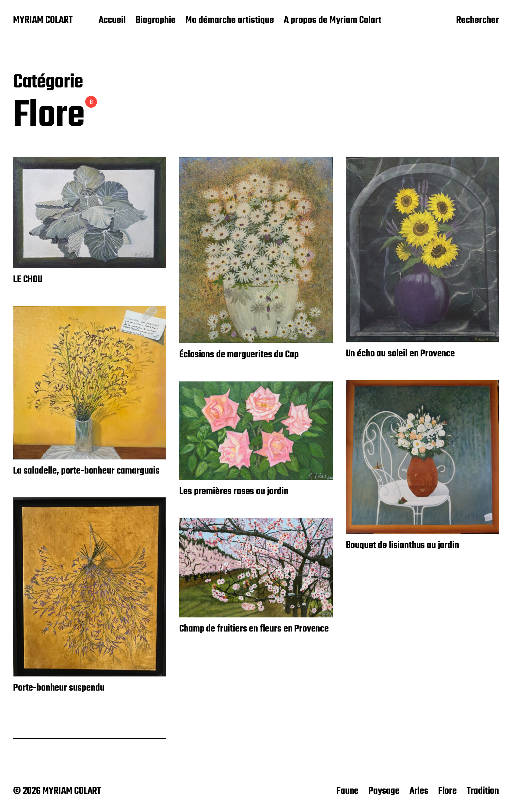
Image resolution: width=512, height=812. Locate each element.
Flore (448, 791)
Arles (419, 791)
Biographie (156, 21)
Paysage (384, 791)
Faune (347, 791)
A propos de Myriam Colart (333, 21)
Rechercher (478, 21)
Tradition (483, 791)
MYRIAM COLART (43, 21)
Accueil (112, 21)
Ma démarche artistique (230, 21)
